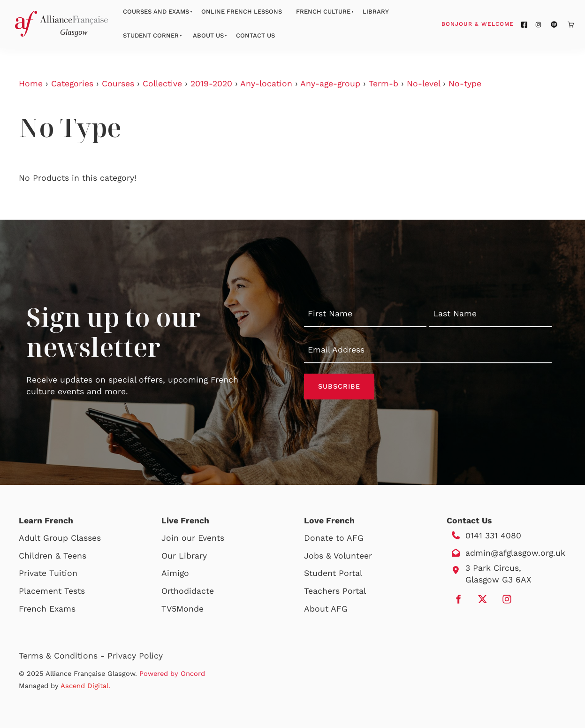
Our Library (184, 556)
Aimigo (175, 573)
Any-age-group (330, 84)
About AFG (326, 609)
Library (376, 11)
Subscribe (339, 386)
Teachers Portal (335, 591)
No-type (465, 84)
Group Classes (72, 538)
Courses (118, 84)
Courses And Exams (156, 11)
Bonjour (495, 23)
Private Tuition (48, 573)
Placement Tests (52, 591)
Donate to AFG (334, 538)
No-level (423, 84)
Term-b (384, 84)
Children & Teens (53, 556)
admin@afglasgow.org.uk (515, 553)
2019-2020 (211, 84)
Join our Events (193, 538)
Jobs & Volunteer (338, 556)
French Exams (47, 609)
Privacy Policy (135, 656)
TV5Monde (182, 609)
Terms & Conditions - (63, 656)
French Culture (323, 11)
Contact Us (255, 35)
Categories (72, 84)
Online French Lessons (242, 11)
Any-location (266, 84)
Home (31, 84)
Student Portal (333, 573)
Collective (162, 84)
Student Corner (151, 35)
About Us (208, 35)
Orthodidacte (188, 591)
